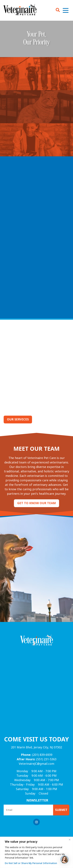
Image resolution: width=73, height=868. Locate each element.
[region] (36, 852)
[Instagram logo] (36, 822)
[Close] (70, 840)
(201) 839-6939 (37, 755)
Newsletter (37, 800)
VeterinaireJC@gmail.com (36, 764)
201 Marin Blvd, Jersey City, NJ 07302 (36, 747)
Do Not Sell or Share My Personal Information (31, 863)
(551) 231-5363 (37, 759)
